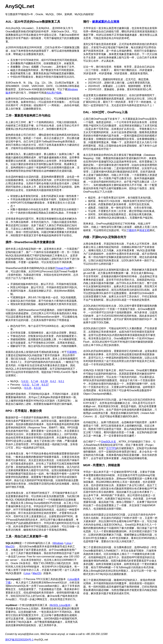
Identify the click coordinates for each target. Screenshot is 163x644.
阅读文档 (144, 230)
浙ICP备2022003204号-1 (19, 640)
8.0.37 (45, 385)
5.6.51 (25, 381)
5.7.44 (35, 381)
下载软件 (132, 230)
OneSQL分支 (109, 442)
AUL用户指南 (54, 93)
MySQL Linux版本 (60, 605)
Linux (68, 543)
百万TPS (111, 448)
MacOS (10, 546)
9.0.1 (61, 381)
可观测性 (72, 352)
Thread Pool (62, 268)
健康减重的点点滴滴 (106, 22)
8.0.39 (44, 381)
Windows (58, 543)
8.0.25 (28, 388)
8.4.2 (53, 381)
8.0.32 (38, 388)
